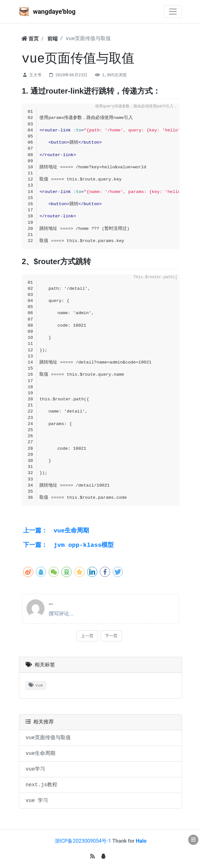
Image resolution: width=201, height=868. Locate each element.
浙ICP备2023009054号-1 (83, 841)
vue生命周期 (56, 531)
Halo (141, 841)
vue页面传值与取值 (48, 738)
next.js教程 (41, 785)
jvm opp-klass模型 (68, 545)
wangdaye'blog (47, 12)
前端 (52, 39)
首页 (30, 39)
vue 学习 (37, 801)
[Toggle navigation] (173, 12)
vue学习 (35, 769)
